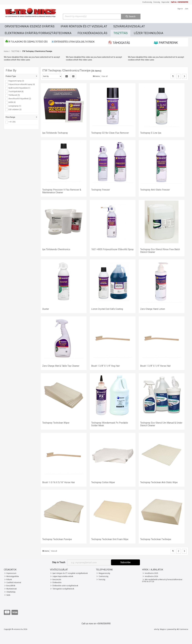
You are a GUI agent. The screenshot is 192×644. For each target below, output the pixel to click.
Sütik (7, 595)
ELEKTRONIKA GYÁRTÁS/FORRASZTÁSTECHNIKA (38, 33)
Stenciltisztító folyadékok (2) (20, 99)
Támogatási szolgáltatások (62, 589)
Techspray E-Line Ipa (151, 133)
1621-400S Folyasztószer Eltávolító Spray (112, 249)
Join (186, 9)
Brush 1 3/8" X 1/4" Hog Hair (105, 366)
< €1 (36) (12, 122)
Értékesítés (56, 583)
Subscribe (125, 562)
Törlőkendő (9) (14, 95)
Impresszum (10, 573)
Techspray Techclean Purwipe (57, 539)
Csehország (147, 2)
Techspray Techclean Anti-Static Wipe (159, 482)
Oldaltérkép (10, 592)
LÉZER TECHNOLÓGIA (149, 33)
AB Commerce (182, 629)
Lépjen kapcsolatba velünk (62, 576)
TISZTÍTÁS (121, 33)
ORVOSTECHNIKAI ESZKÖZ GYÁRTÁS (30, 26)
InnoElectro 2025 (150, 573)
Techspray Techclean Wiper (56, 423)
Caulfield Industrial (13, 583)
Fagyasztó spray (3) (16, 81)
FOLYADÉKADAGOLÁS (92, 33)
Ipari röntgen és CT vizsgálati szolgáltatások (69, 573)
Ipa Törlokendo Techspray (55, 133)
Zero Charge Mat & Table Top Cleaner (61, 366)
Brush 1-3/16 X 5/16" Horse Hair (59, 482)
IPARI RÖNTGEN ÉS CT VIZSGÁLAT (84, 26)
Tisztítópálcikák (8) (16, 92)
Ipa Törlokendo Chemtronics (56, 249)
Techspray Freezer (101, 190)
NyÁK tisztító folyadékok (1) (19, 88)
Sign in (180, 9)
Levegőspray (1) (15, 106)
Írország (157, 2)
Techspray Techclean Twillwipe (156, 539)
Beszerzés (56, 580)
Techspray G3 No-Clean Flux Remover (110, 133)
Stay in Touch (59, 562)
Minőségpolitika (12, 576)
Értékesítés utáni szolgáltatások (64, 586)
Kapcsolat (165, 2)
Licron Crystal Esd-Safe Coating (107, 309)
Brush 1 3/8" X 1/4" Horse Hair (155, 366)
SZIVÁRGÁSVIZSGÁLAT (129, 26)
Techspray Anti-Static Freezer (155, 190)
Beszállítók (10, 586)
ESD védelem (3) (15, 109)
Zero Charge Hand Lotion (153, 309)
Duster (46, 309)
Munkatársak (11, 589)
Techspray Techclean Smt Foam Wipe (110, 539)
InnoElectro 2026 (150, 576)
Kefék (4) (12, 102)
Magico (163, 629)
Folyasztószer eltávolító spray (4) (22, 84)
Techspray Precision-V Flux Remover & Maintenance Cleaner (62, 191)
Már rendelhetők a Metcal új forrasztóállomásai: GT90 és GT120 (162, 581)
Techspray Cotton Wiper (103, 482)
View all (105, 76)
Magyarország (103, 573)
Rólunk (8, 580)
